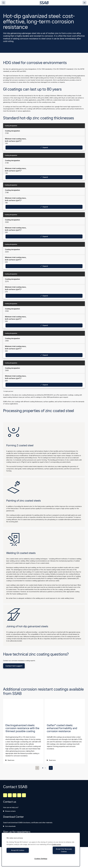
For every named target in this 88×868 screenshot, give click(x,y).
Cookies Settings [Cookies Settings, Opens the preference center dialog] (41, 859)
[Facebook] (10, 795)
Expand (44, 147)
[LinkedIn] (5, 795)
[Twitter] (19, 795)
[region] (41, 851)
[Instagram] (15, 795)
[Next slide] (51, 768)
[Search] (4, 3)
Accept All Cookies (23, 852)
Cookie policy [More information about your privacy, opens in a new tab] (56, 847)
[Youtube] (24, 795)
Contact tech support (14, 666)
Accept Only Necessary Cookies (58, 852)
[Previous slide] (37, 768)
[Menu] (84, 3)
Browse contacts (9, 811)
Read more (10, 760)
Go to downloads (9, 826)
